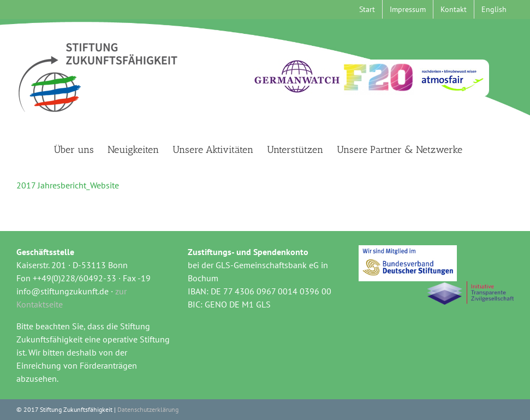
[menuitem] (494, 9)
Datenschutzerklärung (148, 409)
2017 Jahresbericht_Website (68, 185)
